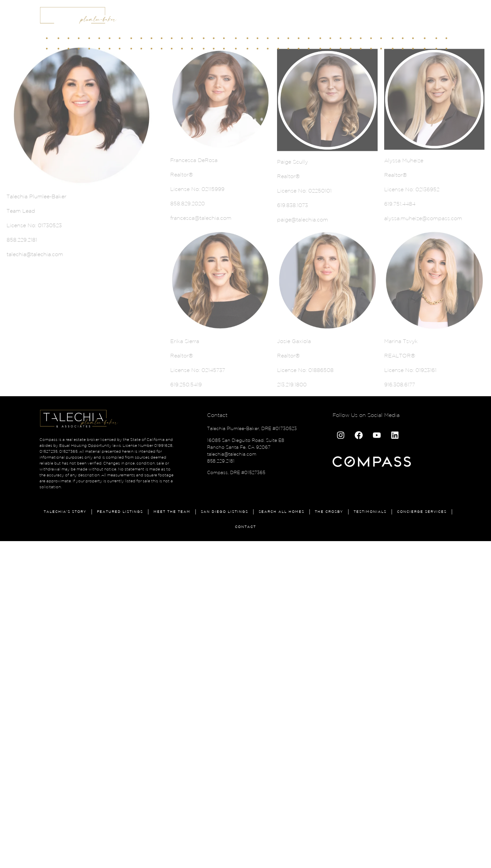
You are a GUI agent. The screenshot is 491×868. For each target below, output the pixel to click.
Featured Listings (120, 512)
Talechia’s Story (65, 512)
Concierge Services (422, 512)
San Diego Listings (224, 512)
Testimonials (370, 512)
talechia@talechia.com (232, 454)
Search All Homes (281, 512)
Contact (245, 527)
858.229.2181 (221, 461)
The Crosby (329, 512)
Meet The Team (172, 512)
